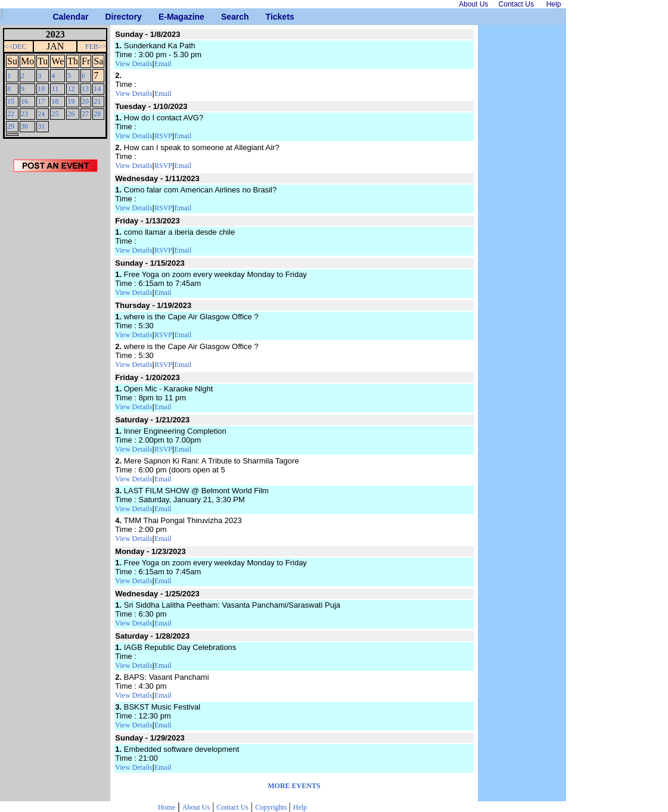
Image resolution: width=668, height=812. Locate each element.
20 (85, 101)
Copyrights (272, 807)
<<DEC (15, 46)
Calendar (58, 17)
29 (11, 126)
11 (55, 89)
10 (41, 89)
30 (24, 126)
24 (41, 114)
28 (97, 114)
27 (85, 114)
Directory (109, 17)
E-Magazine (163, 17)
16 (24, 101)
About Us (196, 807)
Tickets (270, 17)
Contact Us (232, 807)
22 (11, 114)
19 (71, 101)
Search (226, 17)
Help (300, 807)
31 (41, 126)
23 (24, 114)
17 (41, 101)
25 (55, 114)
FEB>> (96, 46)
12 (71, 89)
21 (97, 101)
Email (163, 64)
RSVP (163, 136)
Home (167, 807)
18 (55, 101)
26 (71, 114)
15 (11, 101)
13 (85, 89)
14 (97, 89)
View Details (133, 64)
